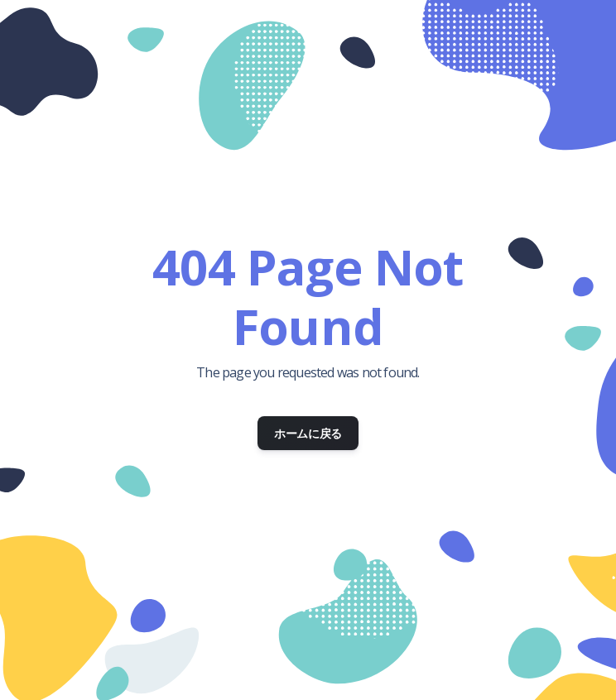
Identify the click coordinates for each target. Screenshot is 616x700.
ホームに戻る (308, 433)
